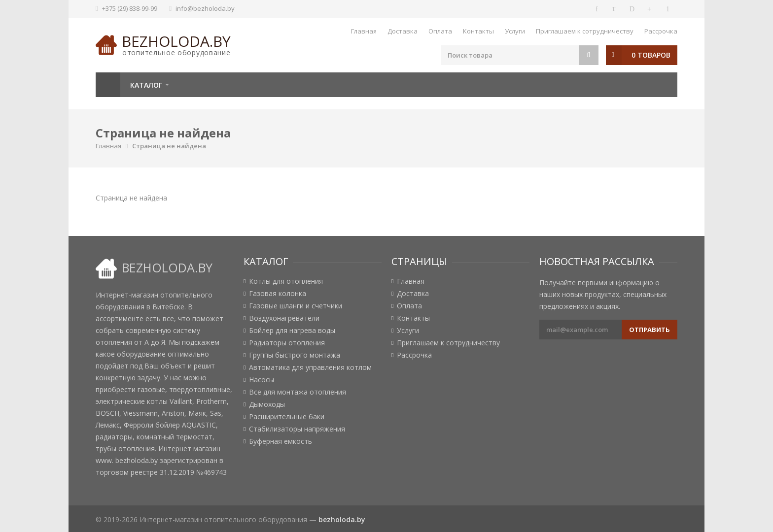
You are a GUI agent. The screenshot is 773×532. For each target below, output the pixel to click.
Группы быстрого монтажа (295, 355)
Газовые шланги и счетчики (296, 306)
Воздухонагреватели (284, 318)
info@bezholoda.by (205, 8)
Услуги (515, 31)
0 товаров (651, 55)
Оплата (440, 31)
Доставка (403, 31)
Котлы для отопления (286, 281)
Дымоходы (267, 404)
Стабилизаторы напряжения (297, 429)
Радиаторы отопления (287, 343)
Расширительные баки (287, 417)
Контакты (478, 31)
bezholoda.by (176, 41)
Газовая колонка (278, 294)
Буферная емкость (281, 441)
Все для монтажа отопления (298, 392)
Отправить (650, 330)
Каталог (146, 85)
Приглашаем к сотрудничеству (585, 31)
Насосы (262, 380)
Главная (364, 31)
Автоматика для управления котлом (310, 367)
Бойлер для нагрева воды (292, 331)
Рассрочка (661, 31)
